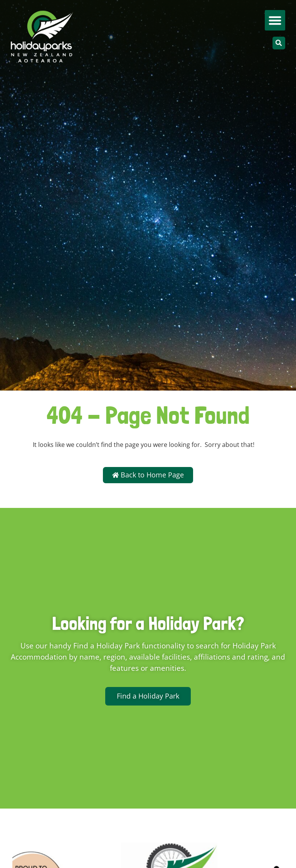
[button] (275, 20)
